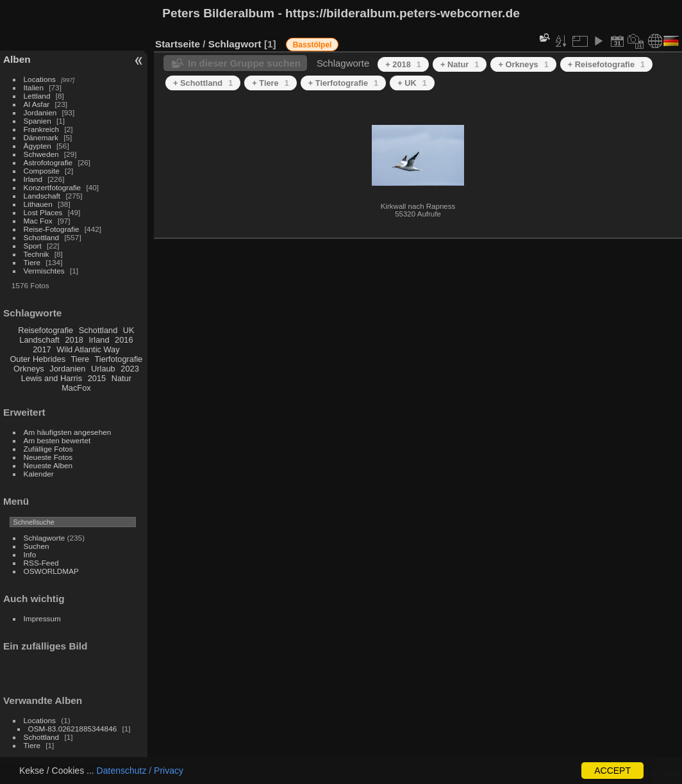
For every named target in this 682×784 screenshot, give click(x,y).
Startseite (178, 44)
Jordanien (40, 112)
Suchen (37, 546)
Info (30, 554)
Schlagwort (235, 44)
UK (129, 330)
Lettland (37, 96)
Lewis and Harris (52, 378)
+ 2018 (403, 64)
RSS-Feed (41, 563)
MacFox (76, 388)
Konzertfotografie (53, 187)
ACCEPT (612, 771)
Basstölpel (312, 45)
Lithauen (38, 204)
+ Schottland (203, 83)
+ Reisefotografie (606, 64)
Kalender (39, 474)
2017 (42, 349)
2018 (74, 340)
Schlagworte (45, 538)
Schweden (41, 154)
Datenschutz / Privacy (140, 771)
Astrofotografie (48, 162)
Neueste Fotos (48, 457)
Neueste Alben (48, 465)
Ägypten (37, 146)
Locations (40, 79)
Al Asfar (37, 104)
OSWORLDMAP (51, 571)
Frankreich (42, 129)
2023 (129, 369)
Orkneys (29, 369)
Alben (17, 59)
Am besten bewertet (57, 440)
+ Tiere (270, 83)
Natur (121, 378)
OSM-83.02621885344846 (73, 729)
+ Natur (460, 64)
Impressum (42, 618)
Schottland (42, 237)
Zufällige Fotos (48, 449)
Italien (34, 87)
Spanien (37, 121)
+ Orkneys (523, 64)
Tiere (32, 262)
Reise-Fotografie (52, 229)
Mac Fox (38, 221)
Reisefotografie (46, 330)
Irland (33, 179)
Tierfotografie (119, 359)
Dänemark (41, 137)
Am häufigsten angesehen (68, 432)
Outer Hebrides (37, 359)
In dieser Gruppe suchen (244, 63)
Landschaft (42, 196)
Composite (42, 171)
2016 (124, 340)
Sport (33, 246)
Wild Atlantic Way (88, 349)
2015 (97, 378)
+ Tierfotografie (343, 83)
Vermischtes (44, 271)
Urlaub (103, 369)
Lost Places (43, 212)
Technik (37, 254)
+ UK (412, 83)
